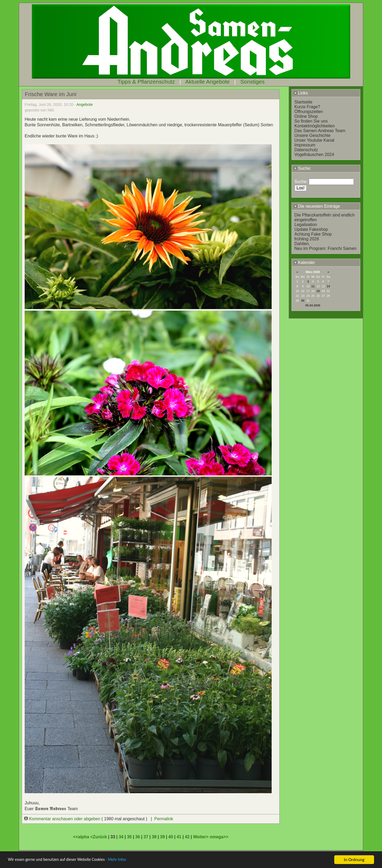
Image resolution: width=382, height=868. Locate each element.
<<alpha (82, 837)
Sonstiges (252, 82)
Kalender (305, 262)
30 (303, 301)
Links (301, 93)
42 (187, 837)
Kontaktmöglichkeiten (315, 126)
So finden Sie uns (311, 121)
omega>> (219, 837)
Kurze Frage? (307, 107)
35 (129, 837)
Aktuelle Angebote (207, 82)
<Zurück (99, 837)
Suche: (303, 168)
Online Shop (306, 116)
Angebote (85, 105)
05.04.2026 (313, 305)
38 (154, 837)
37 (146, 837)
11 (313, 286)
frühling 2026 (307, 239)
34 (121, 837)
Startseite (303, 102)
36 (138, 837)
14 (328, 286)
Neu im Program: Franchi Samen (325, 248)
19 (318, 291)
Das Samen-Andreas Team (320, 131)
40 (171, 837)
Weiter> (201, 837)
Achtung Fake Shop (313, 234)
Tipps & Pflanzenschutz (146, 82)
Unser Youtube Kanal (314, 140)
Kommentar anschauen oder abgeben (63, 819)
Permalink (164, 819)
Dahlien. (302, 244)
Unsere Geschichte (312, 135)
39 (162, 837)
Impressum (305, 145)
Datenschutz (306, 150)
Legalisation (306, 225)
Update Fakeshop (311, 229)
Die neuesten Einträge (317, 206)
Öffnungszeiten (309, 112)
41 (179, 837)
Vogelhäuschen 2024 (314, 155)
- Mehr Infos (126, 860)
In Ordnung (354, 860)
